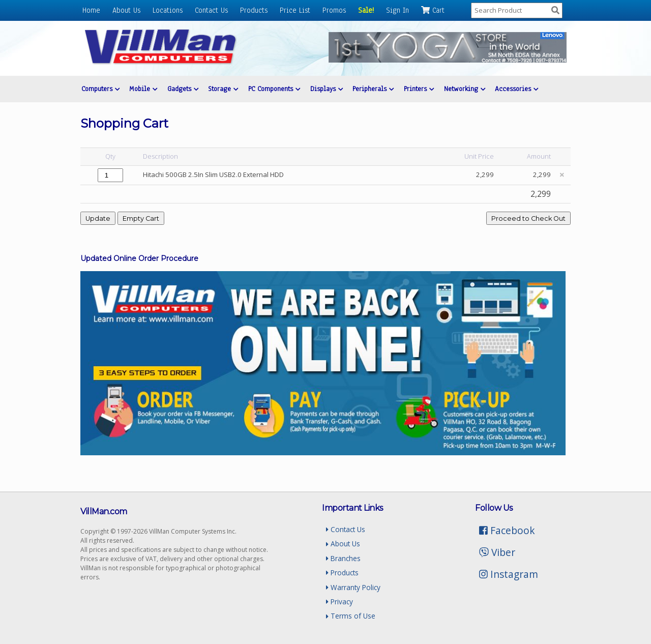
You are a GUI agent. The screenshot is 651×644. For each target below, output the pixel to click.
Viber (497, 552)
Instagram (509, 574)
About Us (126, 10)
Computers (100, 89)
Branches (343, 558)
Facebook (507, 530)
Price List (295, 10)
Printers (419, 89)
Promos (334, 10)
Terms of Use (351, 616)
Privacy (339, 602)
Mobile (143, 89)
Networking (465, 89)
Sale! (366, 10)
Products (254, 10)
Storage (223, 89)
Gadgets (183, 89)
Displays (327, 89)
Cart (433, 10)
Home (91, 10)
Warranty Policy (353, 587)
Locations (168, 10)
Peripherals (373, 89)
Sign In (397, 10)
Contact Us (211, 10)
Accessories (516, 89)
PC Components (274, 89)
